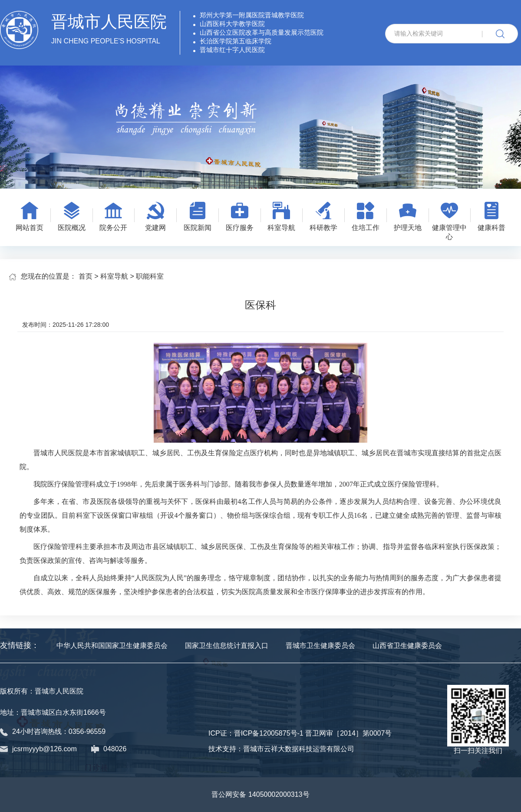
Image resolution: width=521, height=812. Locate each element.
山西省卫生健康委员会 (407, 646)
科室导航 (114, 276)
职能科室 (150, 276)
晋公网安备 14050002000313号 (260, 794)
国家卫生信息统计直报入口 (227, 646)
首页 (86, 276)
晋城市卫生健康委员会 (320, 646)
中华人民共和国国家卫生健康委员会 (112, 646)
